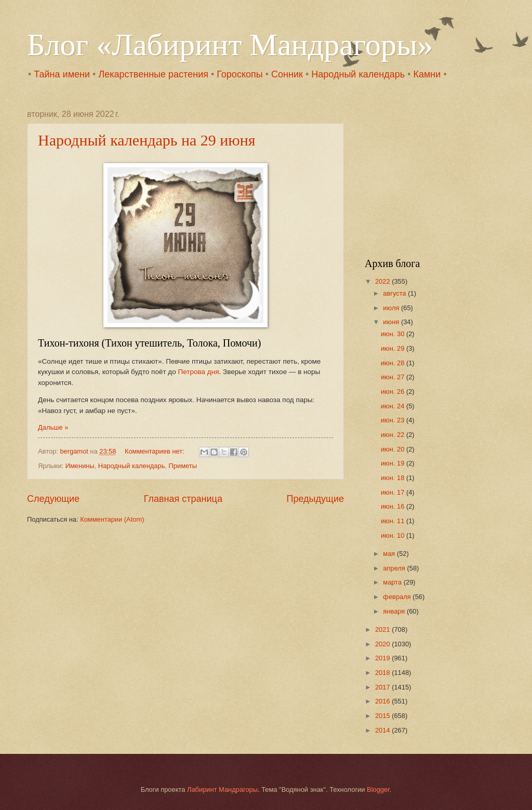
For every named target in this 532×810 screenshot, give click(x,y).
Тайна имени (62, 74)
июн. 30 (394, 334)
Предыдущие (315, 499)
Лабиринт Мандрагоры (222, 789)
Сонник (287, 74)
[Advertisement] (430, 175)
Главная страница (183, 499)
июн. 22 (394, 435)
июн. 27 (394, 377)
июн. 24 (394, 406)
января (395, 611)
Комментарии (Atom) (112, 519)
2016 (383, 701)
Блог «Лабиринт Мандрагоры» (230, 45)
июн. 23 (394, 420)
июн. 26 (394, 391)
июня (392, 322)
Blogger (378, 789)
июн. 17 (394, 492)
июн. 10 (394, 535)
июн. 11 (394, 521)
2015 (383, 716)
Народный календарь (358, 74)
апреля (395, 568)
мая (390, 554)
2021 (383, 629)
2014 (383, 730)
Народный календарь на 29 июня (147, 140)
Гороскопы (240, 74)
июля (392, 308)
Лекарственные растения (153, 74)
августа (395, 293)
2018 (383, 673)
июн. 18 (394, 478)
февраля (398, 597)
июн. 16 (394, 506)
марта (393, 582)
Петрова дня (199, 372)
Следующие (53, 499)
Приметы (183, 466)
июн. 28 (394, 363)
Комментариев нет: (155, 451)
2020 (383, 644)
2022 (383, 281)
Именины (80, 466)
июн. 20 (394, 449)
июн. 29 (394, 348)
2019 (383, 658)
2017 (383, 687)
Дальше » (53, 427)
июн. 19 (394, 463)
